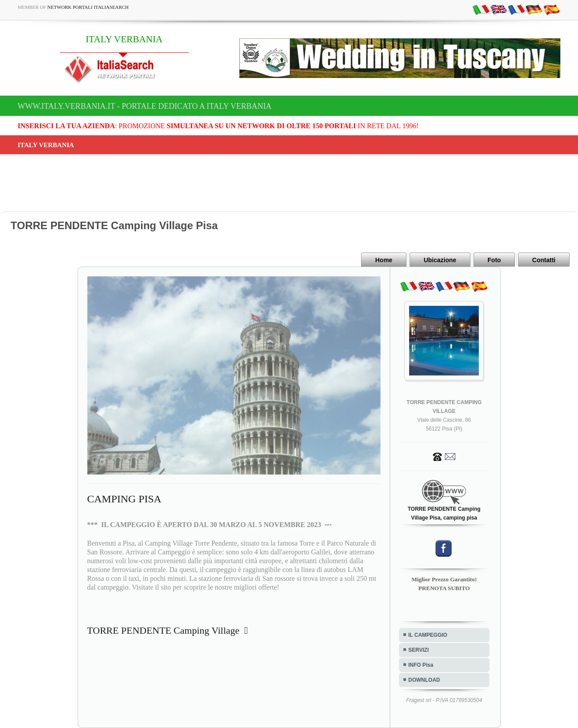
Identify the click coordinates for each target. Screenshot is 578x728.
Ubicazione (440, 260)
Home (384, 260)
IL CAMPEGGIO (428, 635)
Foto (494, 260)
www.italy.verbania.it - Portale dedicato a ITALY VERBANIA (145, 106)
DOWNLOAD (424, 680)
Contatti (544, 260)
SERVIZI (418, 650)
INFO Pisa (421, 665)
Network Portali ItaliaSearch (88, 7)
